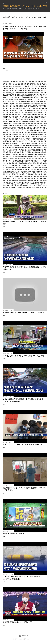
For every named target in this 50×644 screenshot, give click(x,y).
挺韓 (34, 181)
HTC (36, 137)
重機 (29, 117)
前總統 (15, 157)
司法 (8, 165)
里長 (14, 99)
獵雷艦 (31, 143)
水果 (11, 99)
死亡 (23, 113)
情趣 (38, 110)
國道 (32, 117)
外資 (11, 93)
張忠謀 (12, 141)
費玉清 (35, 141)
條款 (21, 139)
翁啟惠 (25, 108)
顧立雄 (31, 157)
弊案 (4, 115)
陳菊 (34, 95)
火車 (7, 163)
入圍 (27, 115)
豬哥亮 (17, 161)
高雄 (18, 159)
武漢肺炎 (18, 183)
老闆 (31, 161)
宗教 (41, 130)
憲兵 (14, 121)
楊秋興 (45, 179)
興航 (43, 95)
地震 (4, 152)
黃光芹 (32, 84)
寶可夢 (28, 126)
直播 (10, 174)
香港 (11, 165)
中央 (11, 119)
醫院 (19, 181)
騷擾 (29, 137)
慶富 (19, 148)
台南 (4, 163)
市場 (4, 168)
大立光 (22, 170)
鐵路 (9, 172)
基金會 (40, 93)
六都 (4, 181)
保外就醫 (29, 93)
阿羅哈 (40, 132)
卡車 (20, 163)
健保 (36, 168)
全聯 (6, 124)
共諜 (42, 168)
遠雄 (27, 143)
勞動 (25, 181)
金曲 (24, 115)
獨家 (10, 137)
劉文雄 (22, 159)
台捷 (24, 187)
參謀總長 (8, 183)
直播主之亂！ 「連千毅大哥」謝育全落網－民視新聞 (22, 445)
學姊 (14, 86)
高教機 (27, 185)
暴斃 (39, 82)
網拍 (7, 174)
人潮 (33, 121)
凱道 (32, 159)
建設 (37, 108)
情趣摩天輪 (8, 104)
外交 (35, 154)
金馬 (32, 148)
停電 (8, 139)
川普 (22, 102)
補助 (20, 117)
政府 (34, 113)
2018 (20, 154)
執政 (8, 119)
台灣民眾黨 (31, 172)
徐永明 (15, 148)
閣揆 (29, 132)
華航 (29, 179)
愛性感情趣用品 (13, 187)
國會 (7, 106)
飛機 (28, 95)
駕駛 (28, 130)
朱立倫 (21, 165)
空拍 (39, 168)
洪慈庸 (14, 124)
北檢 (20, 99)
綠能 (18, 126)
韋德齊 (6, 187)
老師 (41, 110)
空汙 (25, 130)
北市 (11, 110)
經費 (26, 117)
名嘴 (33, 168)
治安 (17, 110)
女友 (43, 119)
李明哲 (17, 113)
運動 (6, 172)
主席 (19, 102)
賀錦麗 (35, 187)
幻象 (39, 143)
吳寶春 (11, 86)
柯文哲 (15, 17)
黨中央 (15, 179)
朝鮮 (24, 146)
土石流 (9, 97)
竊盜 (21, 126)
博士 (13, 176)
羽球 (36, 132)
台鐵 (17, 132)
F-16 (36, 113)
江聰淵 (25, 148)
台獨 (45, 139)
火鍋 (34, 146)
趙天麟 (6, 148)
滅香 (44, 130)
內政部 (37, 130)
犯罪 (10, 84)
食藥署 (13, 132)
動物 (23, 88)
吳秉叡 (42, 102)
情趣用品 (37, 84)
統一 (44, 115)
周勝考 (40, 117)
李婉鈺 (8, 168)
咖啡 (24, 128)
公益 (7, 181)
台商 (45, 119)
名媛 (36, 82)
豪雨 (16, 97)
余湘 (28, 181)
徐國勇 (24, 143)
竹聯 (20, 141)
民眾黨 (45, 181)
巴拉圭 (16, 154)
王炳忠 (30, 150)
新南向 (5, 121)
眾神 (35, 159)
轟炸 (45, 82)
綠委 (7, 115)
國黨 (22, 119)
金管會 (40, 135)
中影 (42, 97)
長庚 (9, 159)
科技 (41, 124)
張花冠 (21, 106)
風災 (20, 113)
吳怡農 (17, 185)
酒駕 (31, 95)
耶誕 (35, 148)
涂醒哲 (16, 106)
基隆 (32, 119)
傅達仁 (11, 148)
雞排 (24, 139)
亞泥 (16, 115)
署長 (20, 137)
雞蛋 (13, 91)
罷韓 (31, 181)
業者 (6, 95)
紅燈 (38, 139)
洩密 (23, 99)
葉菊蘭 (31, 102)
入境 (4, 130)
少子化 (12, 117)
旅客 (22, 130)
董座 (38, 124)
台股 (31, 124)
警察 (14, 110)
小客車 (23, 97)
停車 (38, 128)
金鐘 (4, 143)
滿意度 (34, 152)
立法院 (5, 165)
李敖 (44, 91)
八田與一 (40, 161)
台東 (17, 121)
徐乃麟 (40, 141)
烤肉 (29, 141)
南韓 (22, 181)
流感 (26, 113)
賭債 (18, 128)
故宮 (6, 159)
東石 (39, 174)
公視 (19, 97)
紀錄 (6, 179)
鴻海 (28, 124)
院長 (41, 163)
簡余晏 (41, 150)
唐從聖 (44, 141)
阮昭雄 (17, 176)
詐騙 (16, 84)
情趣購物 (42, 88)
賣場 (41, 128)
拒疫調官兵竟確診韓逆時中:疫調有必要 (17, 622)
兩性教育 (19, 174)
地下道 (35, 128)
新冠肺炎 (33, 183)
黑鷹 (4, 183)
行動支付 (5, 137)
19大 (20, 143)
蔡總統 (44, 152)
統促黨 (41, 139)
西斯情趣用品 (8, 126)
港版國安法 (42, 185)
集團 (13, 84)
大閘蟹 (8, 143)
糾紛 (15, 128)
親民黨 (20, 108)
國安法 (37, 150)
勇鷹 (21, 185)
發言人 (29, 108)
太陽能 (15, 126)
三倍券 (32, 185)
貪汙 (14, 119)
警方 (26, 137)
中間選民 (40, 179)
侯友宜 (28, 17)
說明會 (5, 139)
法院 (33, 106)
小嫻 (19, 150)
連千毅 (14, 174)
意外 (9, 128)
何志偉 (19, 88)
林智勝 (28, 146)
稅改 (23, 132)
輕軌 (31, 128)
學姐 (20, 176)
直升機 (45, 108)
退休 (44, 110)
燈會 (28, 84)
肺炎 (45, 17)
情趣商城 (7, 117)
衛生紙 (14, 152)
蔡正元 (17, 91)
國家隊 (28, 187)
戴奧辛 (12, 143)
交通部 (25, 168)
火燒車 (27, 128)
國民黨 (37, 88)
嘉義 (26, 163)
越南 (17, 82)
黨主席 (36, 119)
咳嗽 (42, 183)
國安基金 (26, 82)
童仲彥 (6, 113)
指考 (35, 157)
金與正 (13, 185)
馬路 (35, 126)
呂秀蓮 (28, 174)
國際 (7, 71)
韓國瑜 (21, 82)
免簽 (45, 165)
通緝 (7, 84)
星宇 (15, 172)
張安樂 (34, 139)
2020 (44, 99)
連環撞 (14, 163)
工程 (38, 99)
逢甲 (41, 126)
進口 (35, 110)
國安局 (40, 137)
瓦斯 (6, 128)
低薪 (23, 161)
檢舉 (4, 161)
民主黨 (44, 187)
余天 (26, 154)
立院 (17, 119)
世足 (19, 84)
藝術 (27, 106)
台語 (20, 161)
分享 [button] (4, 69)
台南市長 (19, 152)
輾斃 (44, 176)
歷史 (10, 170)
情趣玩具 (14, 88)
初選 (27, 152)
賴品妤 (24, 174)
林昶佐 (37, 172)
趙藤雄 (34, 108)
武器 (29, 104)
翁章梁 (24, 152)
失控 (30, 88)
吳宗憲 (23, 172)
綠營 (20, 135)
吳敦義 (8, 154)
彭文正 (32, 174)
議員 (8, 99)
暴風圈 (44, 132)
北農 (30, 152)
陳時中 (38, 183)
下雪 (16, 150)
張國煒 (18, 172)
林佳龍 (5, 99)
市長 (32, 170)
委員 (14, 165)
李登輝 (40, 91)
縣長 (35, 170)
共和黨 (39, 187)
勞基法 (8, 135)
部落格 (30, 91)
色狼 (32, 110)
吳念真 (9, 124)
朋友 (10, 115)
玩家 (24, 126)
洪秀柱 (25, 165)
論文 (36, 174)
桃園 (17, 93)
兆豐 (45, 113)
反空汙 (22, 86)
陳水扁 (21, 93)
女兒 (13, 113)
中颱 (20, 132)
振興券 (36, 185)
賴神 (42, 174)
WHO (9, 185)
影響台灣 (32, 130)
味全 (44, 172)
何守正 (22, 150)
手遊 (13, 170)
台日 (29, 165)
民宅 (6, 97)
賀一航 (26, 88)
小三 (23, 110)
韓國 (17, 146)
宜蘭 (38, 170)
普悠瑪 (42, 84)
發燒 (45, 183)
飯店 (14, 168)
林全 (38, 163)
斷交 (28, 157)
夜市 (12, 172)
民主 (9, 179)
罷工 (25, 84)
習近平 (15, 102)
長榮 (6, 176)
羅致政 (37, 102)
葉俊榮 (45, 137)
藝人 (29, 170)
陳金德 (42, 146)
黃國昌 (30, 113)
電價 (41, 176)
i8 (3, 141)
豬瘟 (22, 84)
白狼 (27, 139)
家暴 (10, 113)
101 (4, 159)
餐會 (33, 93)
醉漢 (9, 95)
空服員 (9, 176)
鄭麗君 (35, 143)
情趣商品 (17, 170)
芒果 (11, 102)
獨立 (28, 102)
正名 (27, 135)
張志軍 (44, 117)
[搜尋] (46, 3)
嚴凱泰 (6, 86)
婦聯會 (45, 128)
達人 (7, 161)
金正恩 (10, 146)
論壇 (19, 179)
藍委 (13, 115)
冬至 (37, 181)
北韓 (14, 146)
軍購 (32, 104)
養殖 (36, 135)
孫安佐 (21, 91)
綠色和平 (21, 104)
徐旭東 (31, 115)
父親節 (13, 104)
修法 (17, 124)
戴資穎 (33, 132)
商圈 (44, 126)
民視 (26, 159)
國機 (45, 104)
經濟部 (44, 159)
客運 (22, 168)
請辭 (45, 150)
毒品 (14, 93)
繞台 (41, 154)
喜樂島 (18, 86)
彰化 (23, 117)
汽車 (45, 95)
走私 (40, 95)
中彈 (42, 82)
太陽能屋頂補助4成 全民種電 (14, 533)
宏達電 (33, 137)
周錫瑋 (27, 97)
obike (38, 157)
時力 (10, 163)
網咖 (23, 141)
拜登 (31, 187)
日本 (35, 165)
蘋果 (30, 121)
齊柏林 (11, 161)
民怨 (35, 99)
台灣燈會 (7, 150)
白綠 (39, 86)
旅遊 (42, 165)
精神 (30, 139)
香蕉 (4, 84)
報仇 (35, 161)
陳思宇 (9, 88)
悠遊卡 (44, 135)
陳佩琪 (16, 143)
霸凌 (7, 170)
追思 (13, 130)
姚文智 (5, 108)
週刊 (26, 110)
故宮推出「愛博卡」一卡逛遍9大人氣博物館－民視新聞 (24, 313)
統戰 (38, 176)
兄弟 (31, 146)
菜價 (26, 132)
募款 (36, 93)
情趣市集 (35, 97)
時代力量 (15, 108)
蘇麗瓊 (39, 148)
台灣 (25, 102)
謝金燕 (36, 117)
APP (10, 132)
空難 (42, 143)
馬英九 (11, 157)
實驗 (33, 82)
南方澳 (26, 179)
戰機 (42, 104)
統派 (38, 115)
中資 (22, 179)
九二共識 (35, 86)
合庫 (29, 148)
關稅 (11, 82)
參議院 (20, 187)
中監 (44, 93)
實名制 (5, 185)
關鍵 (11, 168)
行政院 (45, 163)
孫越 (33, 91)
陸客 (22, 148)
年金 (23, 154)
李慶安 (44, 106)
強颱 (33, 135)
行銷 (36, 121)
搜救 (4, 110)
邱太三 (17, 95)
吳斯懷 (40, 181)
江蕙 (15, 159)
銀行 (23, 137)
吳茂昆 (25, 91)
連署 (26, 86)
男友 (40, 119)
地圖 (26, 104)
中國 (8, 102)
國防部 (24, 95)
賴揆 (4, 154)
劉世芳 (41, 108)
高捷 (41, 157)
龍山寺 (6, 132)
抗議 (32, 179)
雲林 (31, 97)
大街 (32, 126)
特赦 (25, 93)
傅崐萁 (8, 110)
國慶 (8, 141)
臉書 (19, 115)
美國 (32, 165)
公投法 (24, 135)
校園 (10, 91)
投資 (33, 88)
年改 (17, 99)
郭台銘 (34, 17)
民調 (41, 99)
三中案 (43, 148)
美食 (39, 121)
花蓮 (7, 152)
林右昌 (29, 119)
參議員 (38, 104)
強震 (10, 152)
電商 (42, 121)
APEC (6, 146)
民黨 (25, 119)
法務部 (12, 95)
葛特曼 (30, 86)
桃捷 (44, 157)
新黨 (33, 150)
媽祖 (32, 176)
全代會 (12, 139)
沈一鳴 (13, 183)
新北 (17, 165)
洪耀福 (8, 93)
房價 (20, 110)
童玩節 (42, 170)
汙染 (24, 106)
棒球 (4, 157)
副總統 (34, 163)
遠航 (37, 95)
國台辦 (5, 119)
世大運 (44, 154)
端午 (17, 104)
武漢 (26, 183)
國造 (4, 106)
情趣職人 (30, 154)
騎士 (17, 163)
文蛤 (30, 82)
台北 (22, 157)
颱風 (40, 17)
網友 (20, 95)
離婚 (26, 150)
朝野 (39, 113)
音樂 (12, 159)
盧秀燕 (24, 176)
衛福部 (16, 117)
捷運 (25, 157)
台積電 (34, 124)
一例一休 (11, 106)
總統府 (38, 146)
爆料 (29, 110)
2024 (30, 135)
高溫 (20, 121)
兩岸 (41, 115)
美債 (14, 82)
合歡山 (12, 150)
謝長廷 (39, 165)
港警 (41, 172)
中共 (35, 179)
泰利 (11, 135)
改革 (38, 154)
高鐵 (23, 163)
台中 (39, 97)
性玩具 (20, 146)
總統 (19, 157)
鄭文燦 (27, 99)
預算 (45, 97)
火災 (38, 126)
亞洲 (44, 124)
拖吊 (21, 128)
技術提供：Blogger (25, 636)
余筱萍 (28, 176)
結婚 (12, 128)
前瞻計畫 (39, 152)
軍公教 (13, 137)
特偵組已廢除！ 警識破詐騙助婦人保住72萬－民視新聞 (23, 356)
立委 (12, 179)
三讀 (10, 130)
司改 (30, 106)
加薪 (17, 137)
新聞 (29, 159)
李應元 (30, 168)
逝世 (16, 130)
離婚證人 (14, 181)
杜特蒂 (16, 141)
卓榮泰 (43, 86)
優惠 (19, 130)
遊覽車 (18, 168)
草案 (7, 130)
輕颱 (4, 135)
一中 (42, 113)
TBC (36, 91)
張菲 (32, 141)
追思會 (30, 163)
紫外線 (24, 121)
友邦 (7, 157)
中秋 (36, 106)
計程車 (40, 106)
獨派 (35, 115)
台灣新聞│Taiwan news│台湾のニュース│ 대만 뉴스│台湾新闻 (25, 6)
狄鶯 (35, 176)
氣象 (27, 121)
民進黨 (6, 91)
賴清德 (21, 17)
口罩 (23, 183)
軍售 (35, 104)
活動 (10, 181)
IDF (22, 115)
